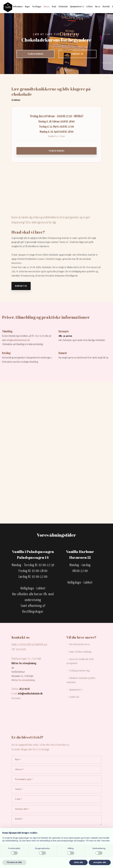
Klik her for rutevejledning (24, 663)
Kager (28, 7)
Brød (54, 7)
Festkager (37, 7)
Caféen (90, 7)
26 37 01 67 (39, 336)
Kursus (47, 7)
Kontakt (106, 7)
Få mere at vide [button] (14, 862)
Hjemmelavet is (77, 7)
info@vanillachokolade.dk (18, 340)
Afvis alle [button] (78, 862)
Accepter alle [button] (100, 862)
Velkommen (18, 7)
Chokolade (63, 7)
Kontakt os (21, 286)
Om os (98, 7)
